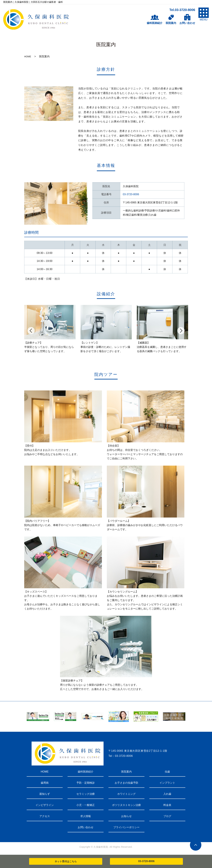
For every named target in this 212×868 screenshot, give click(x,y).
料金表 (167, 805)
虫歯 (167, 772)
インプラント (167, 783)
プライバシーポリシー (126, 827)
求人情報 (86, 816)
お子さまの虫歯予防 (126, 783)
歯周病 (45, 783)
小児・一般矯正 (86, 805)
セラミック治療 (86, 794)
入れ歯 (167, 794)
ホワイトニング (126, 794)
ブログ (167, 816)
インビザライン (45, 805)
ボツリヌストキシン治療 (126, 805)
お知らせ (126, 816)
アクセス (45, 816)
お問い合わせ (86, 827)
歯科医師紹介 (86, 772)
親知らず (45, 794)
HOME (28, 57)
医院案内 (126, 772)
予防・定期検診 (86, 783)
